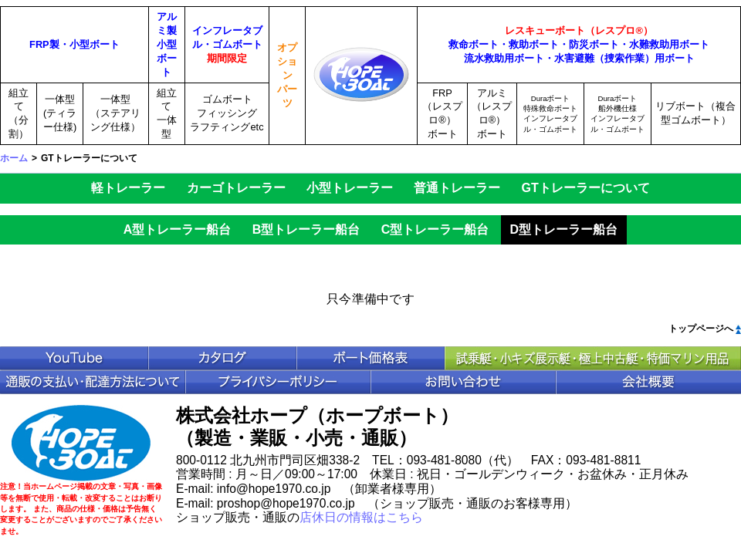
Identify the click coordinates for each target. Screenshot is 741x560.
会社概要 (648, 382)
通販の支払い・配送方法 (93, 382)
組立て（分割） (19, 114)
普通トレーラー (457, 188)
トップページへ (701, 329)
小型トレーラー (350, 188)
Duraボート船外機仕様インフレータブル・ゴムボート (617, 114)
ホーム (14, 158)
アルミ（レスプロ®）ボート (492, 114)
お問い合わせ (463, 382)
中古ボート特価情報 (593, 358)
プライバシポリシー (278, 382)
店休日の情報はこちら (361, 517)
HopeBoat (81, 443)
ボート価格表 (370, 358)
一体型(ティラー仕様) (60, 113)
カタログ (222, 358)
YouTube (74, 358)
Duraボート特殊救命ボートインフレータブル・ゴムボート (550, 114)
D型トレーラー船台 (564, 229)
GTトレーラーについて (586, 188)
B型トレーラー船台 (306, 229)
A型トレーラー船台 (178, 229)
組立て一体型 (167, 114)
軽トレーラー (128, 188)
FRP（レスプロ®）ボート (442, 114)
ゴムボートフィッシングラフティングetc (227, 113)
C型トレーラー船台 (435, 229)
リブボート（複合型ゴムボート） (695, 113)
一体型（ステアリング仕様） (115, 113)
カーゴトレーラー (236, 188)
